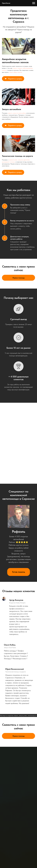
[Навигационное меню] (34, 3)
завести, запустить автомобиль (17, 113)
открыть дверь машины (15, 72)
